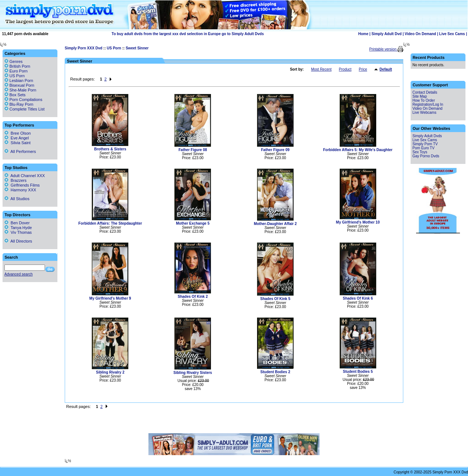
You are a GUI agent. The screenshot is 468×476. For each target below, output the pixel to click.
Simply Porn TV (425, 144)
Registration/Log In (428, 104)
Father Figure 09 (275, 150)
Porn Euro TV (423, 148)
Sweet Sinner (137, 48)
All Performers (20, 151)
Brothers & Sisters (110, 149)
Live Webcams (424, 113)
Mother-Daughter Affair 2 (275, 224)
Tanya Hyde (18, 228)
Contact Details (425, 92)
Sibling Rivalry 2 (110, 372)
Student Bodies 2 (275, 372)
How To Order (424, 100)
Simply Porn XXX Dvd (84, 48)
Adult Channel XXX (25, 176)
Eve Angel (17, 138)
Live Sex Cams (452, 34)
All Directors (18, 241)
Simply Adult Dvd (386, 34)
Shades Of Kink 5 (275, 299)
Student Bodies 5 (358, 372)
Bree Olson (18, 133)
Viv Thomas (18, 232)
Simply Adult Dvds (427, 136)
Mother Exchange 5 (193, 223)
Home (363, 34)
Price (363, 69)
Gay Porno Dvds (426, 156)
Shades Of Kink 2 (193, 297)
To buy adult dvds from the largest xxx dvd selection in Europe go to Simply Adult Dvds (188, 34)
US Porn (114, 48)
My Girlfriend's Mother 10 (358, 222)
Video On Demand (420, 34)
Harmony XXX (20, 190)
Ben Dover (17, 223)
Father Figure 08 (193, 150)
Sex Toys (420, 152)
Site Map (420, 96)
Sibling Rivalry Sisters (193, 373)
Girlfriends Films (22, 185)
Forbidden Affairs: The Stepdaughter (110, 223)
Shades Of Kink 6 (358, 298)
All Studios (17, 199)
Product (345, 69)
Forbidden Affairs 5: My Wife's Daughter (358, 150)
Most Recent (321, 69)
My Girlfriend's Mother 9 (110, 298)
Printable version (383, 49)
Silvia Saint (18, 143)
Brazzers (16, 180)
